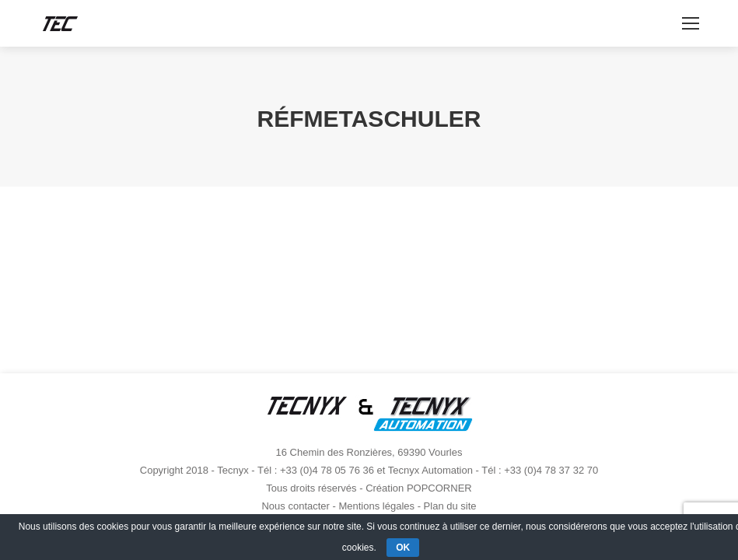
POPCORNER (439, 488)
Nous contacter (295, 506)
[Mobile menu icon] (691, 23)
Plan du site (450, 506)
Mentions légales (376, 506)
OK (403, 548)
